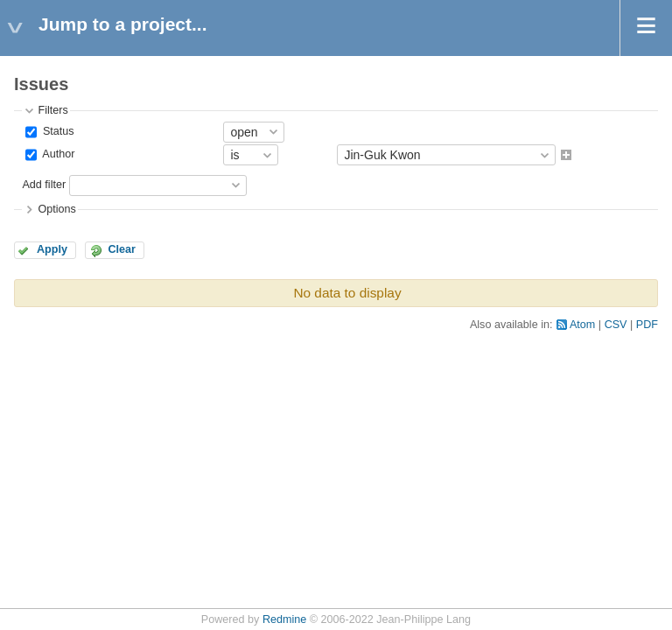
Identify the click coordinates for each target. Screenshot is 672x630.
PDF (647, 325)
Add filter (44, 185)
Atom (582, 325)
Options (56, 209)
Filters (52, 110)
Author (57, 155)
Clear (122, 249)
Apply (52, 249)
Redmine (284, 619)
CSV (616, 325)
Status (56, 131)
